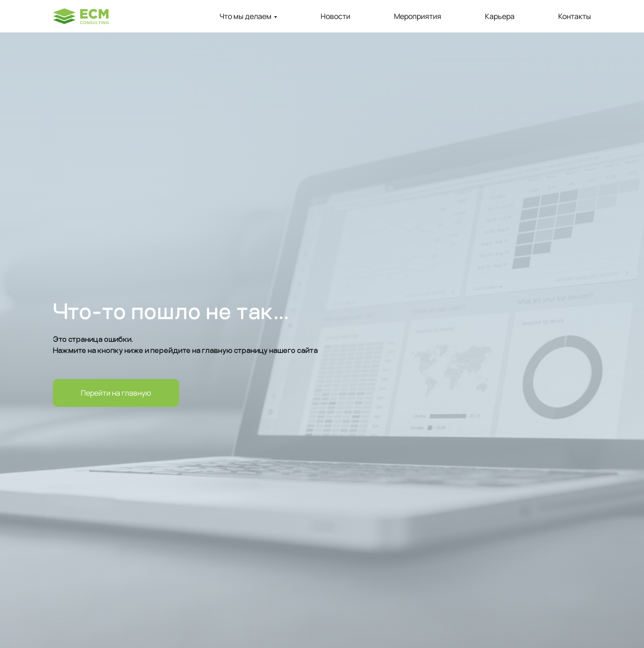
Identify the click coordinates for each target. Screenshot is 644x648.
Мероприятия (418, 16)
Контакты (575, 16)
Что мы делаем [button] (245, 16)
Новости (335, 16)
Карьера (500, 16)
